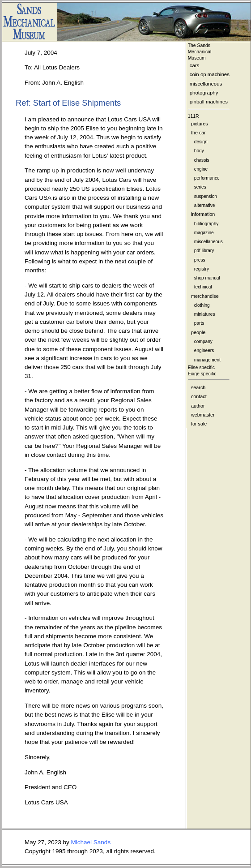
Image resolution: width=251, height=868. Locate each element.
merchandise (205, 296)
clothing (202, 305)
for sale (199, 424)
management (207, 360)
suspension (206, 196)
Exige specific (202, 374)
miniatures (205, 314)
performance (207, 178)
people (198, 332)
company (203, 342)
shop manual (207, 278)
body (199, 151)
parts (199, 323)
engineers (204, 350)
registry (202, 269)
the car (198, 133)
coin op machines (210, 74)
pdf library (204, 251)
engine (201, 169)
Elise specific (201, 367)
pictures (200, 124)
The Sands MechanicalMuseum (200, 52)
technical (203, 287)
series (200, 187)
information (203, 214)
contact (199, 396)
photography (204, 93)
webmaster (203, 415)
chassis (202, 160)
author (198, 406)
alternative (205, 205)
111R (194, 116)
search (198, 387)
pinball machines (209, 102)
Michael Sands (91, 842)
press (200, 260)
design (201, 142)
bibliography (206, 224)
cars (195, 65)
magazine (204, 233)
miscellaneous (206, 84)
